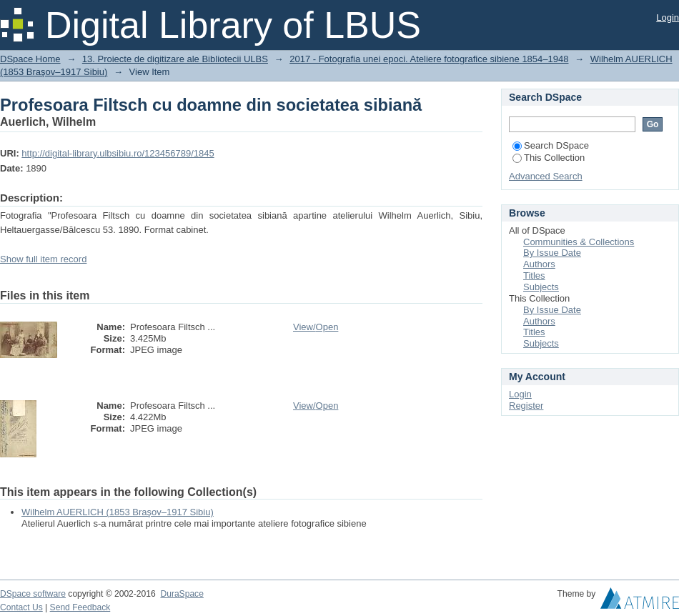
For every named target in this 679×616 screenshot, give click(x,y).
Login (668, 18)
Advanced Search (546, 176)
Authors (539, 264)
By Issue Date (552, 253)
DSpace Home (30, 59)
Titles (534, 275)
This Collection (549, 158)
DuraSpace (182, 594)
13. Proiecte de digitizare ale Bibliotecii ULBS (175, 59)
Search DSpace (551, 145)
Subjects (541, 287)
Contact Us (21, 607)
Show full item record (43, 259)
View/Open (316, 327)
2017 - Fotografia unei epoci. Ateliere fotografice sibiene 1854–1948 (429, 59)
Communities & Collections (579, 242)
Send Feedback (80, 607)
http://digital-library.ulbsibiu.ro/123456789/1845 (118, 153)
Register (526, 406)
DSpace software (33, 594)
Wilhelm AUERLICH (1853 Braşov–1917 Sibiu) (118, 512)
